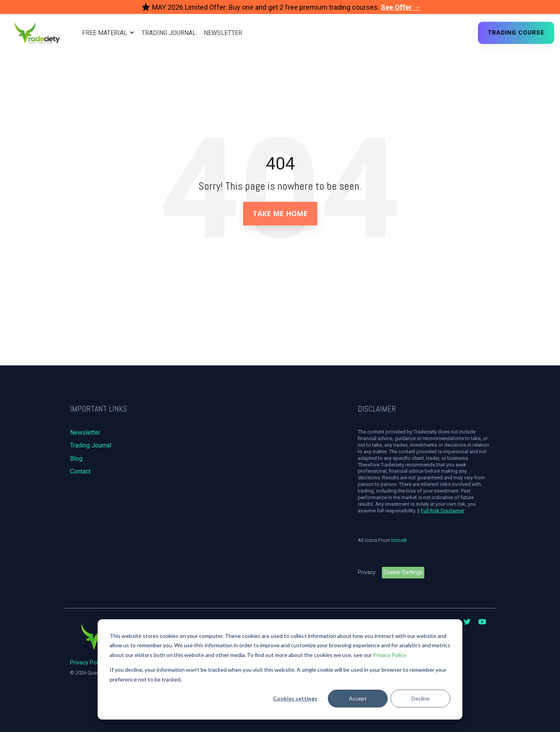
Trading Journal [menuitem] (91, 445)
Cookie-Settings (403, 572)
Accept (358, 698)
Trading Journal (169, 33)
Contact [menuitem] (80, 471)
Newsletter (223, 33)
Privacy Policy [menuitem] (87, 663)
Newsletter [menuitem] (85, 432)
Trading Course (516, 33)
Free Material (105, 33)
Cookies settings (295, 698)
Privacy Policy (389, 655)
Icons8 (399, 540)
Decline (421, 698)
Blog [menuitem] (76, 459)
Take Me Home (280, 213)
